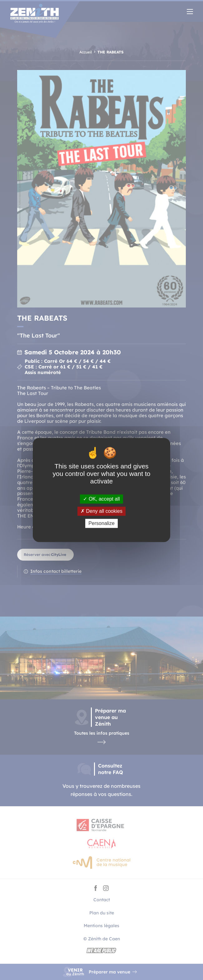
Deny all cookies (101, 511)
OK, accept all (101, 499)
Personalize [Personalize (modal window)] (101, 523)
